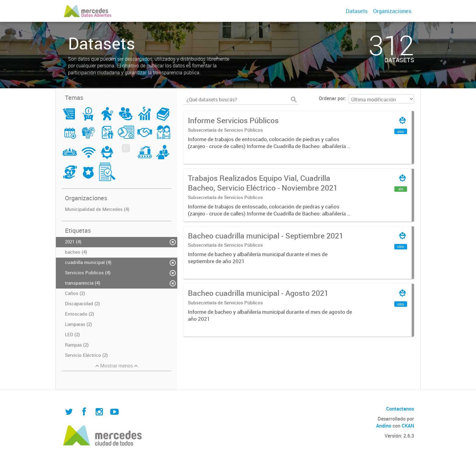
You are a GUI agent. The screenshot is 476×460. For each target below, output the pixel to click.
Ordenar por (332, 98)
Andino (384, 426)
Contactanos (400, 409)
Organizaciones (392, 11)
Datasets (357, 11)
